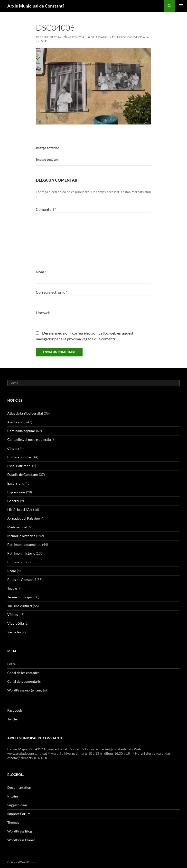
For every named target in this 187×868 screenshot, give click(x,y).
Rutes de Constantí (22, 580)
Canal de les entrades (23, 673)
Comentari (46, 209)
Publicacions (17, 562)
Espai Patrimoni (19, 466)
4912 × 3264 (76, 37)
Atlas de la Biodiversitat (25, 413)
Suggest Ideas (17, 805)
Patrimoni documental (24, 545)
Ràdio (12, 571)
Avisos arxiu (16, 422)
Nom (41, 272)
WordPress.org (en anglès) (27, 690)
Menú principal (181, 6)
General (13, 501)
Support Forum (19, 814)
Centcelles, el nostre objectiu (29, 439)
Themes (13, 822)
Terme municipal (20, 597)
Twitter (13, 719)
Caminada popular (21, 431)
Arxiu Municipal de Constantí (36, 6)
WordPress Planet (21, 840)
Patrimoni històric (21, 553)
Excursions (16, 483)
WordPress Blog (20, 831)
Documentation (19, 787)
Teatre (12, 588)
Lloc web (43, 313)
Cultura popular (19, 457)
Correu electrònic (51, 292)
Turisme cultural (20, 606)
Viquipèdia (16, 623)
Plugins (13, 796)
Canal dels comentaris (24, 681)
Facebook (15, 710)
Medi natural (17, 527)
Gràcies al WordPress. (21, 862)
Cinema (13, 448)
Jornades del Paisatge (23, 518)
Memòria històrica (21, 536)
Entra (11, 664)
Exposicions (16, 492)
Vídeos (13, 615)
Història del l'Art (20, 509)
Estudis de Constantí (23, 474)
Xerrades (14, 632)
